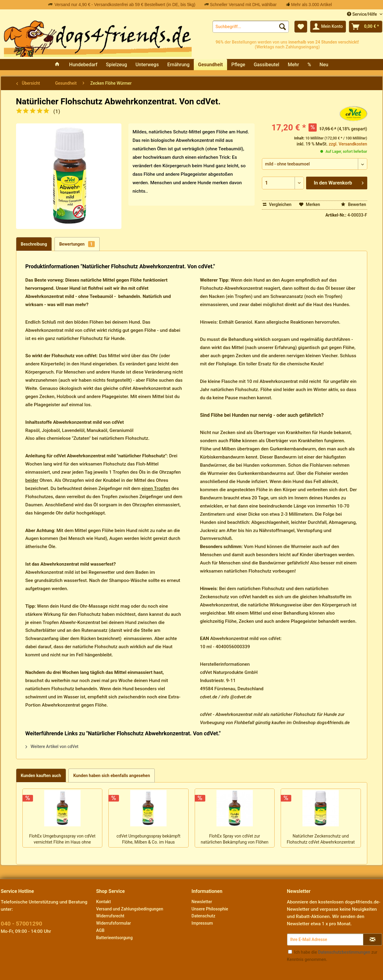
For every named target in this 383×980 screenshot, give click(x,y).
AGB (101, 930)
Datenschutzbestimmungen (344, 952)
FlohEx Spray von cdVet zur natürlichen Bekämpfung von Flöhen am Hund (234, 840)
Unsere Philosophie (210, 909)
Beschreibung (34, 244)
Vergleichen (277, 204)
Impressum (202, 923)
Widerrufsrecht (110, 916)
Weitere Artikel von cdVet (52, 746)
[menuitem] (251, 27)
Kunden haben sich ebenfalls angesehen (112, 776)
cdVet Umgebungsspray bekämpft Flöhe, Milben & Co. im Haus (149, 839)
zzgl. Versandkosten (348, 144)
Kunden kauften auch (41, 776)
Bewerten (353, 204)
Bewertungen (77, 244)
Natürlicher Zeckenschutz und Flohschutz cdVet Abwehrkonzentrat (321, 839)
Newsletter (202, 902)
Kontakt (104, 902)
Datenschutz (203, 916)
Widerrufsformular (114, 923)
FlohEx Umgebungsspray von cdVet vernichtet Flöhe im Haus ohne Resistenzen (62, 840)
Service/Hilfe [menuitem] (362, 14)
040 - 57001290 (22, 924)
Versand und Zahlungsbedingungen (130, 909)
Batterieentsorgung (115, 938)
